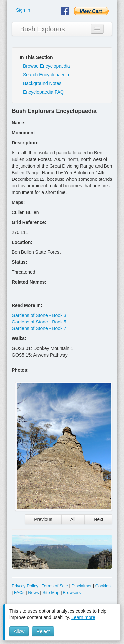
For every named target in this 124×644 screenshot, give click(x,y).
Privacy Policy (25, 586)
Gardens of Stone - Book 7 (39, 328)
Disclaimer (82, 586)
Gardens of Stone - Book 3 (39, 315)
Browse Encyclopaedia (47, 66)
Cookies (103, 586)
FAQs (19, 592)
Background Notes (42, 83)
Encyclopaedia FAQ (43, 92)
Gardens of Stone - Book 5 (39, 322)
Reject (43, 631)
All (73, 519)
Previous (43, 519)
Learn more (83, 617)
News (34, 592)
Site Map (51, 592)
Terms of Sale (55, 586)
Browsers (72, 592)
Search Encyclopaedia (46, 75)
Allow (19, 631)
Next (98, 519)
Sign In (23, 10)
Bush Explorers (43, 29)
